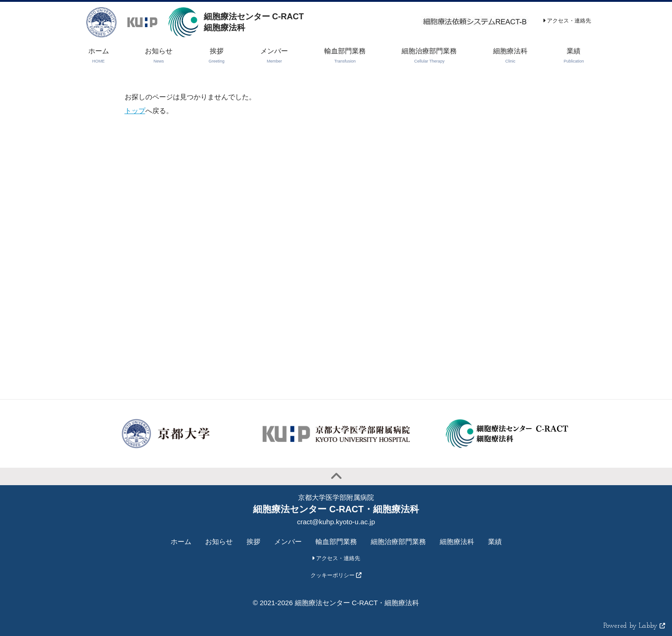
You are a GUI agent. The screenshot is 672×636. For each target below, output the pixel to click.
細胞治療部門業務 (398, 541)
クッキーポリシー (336, 575)
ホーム (181, 541)
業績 (495, 541)
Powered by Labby (634, 626)
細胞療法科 (457, 541)
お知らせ (219, 541)
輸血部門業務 (336, 541)
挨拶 (253, 541)
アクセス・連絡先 (567, 21)
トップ (135, 111)
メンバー (288, 541)
